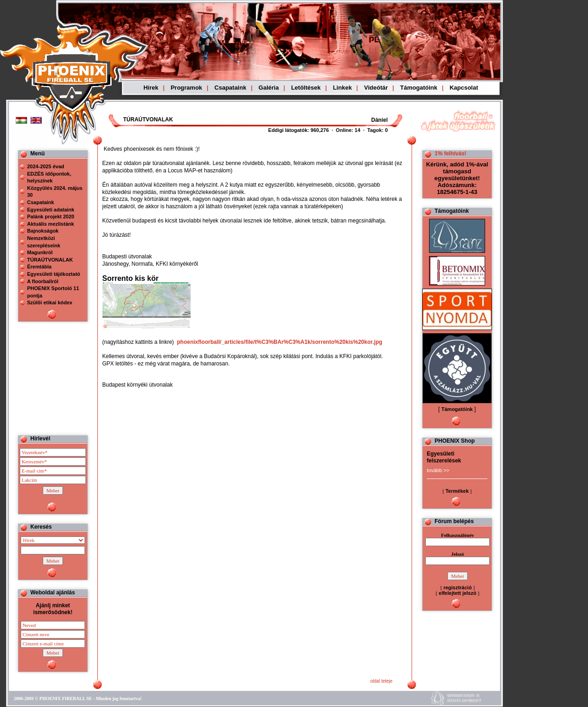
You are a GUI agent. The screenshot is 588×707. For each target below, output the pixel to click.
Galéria (269, 88)
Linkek (342, 88)
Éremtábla (39, 267)
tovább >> (438, 470)
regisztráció (458, 587)
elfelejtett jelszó (458, 593)
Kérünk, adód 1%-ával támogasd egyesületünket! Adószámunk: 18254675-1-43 (457, 178)
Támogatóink (419, 88)
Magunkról (40, 252)
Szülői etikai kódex (50, 302)
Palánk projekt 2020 (51, 217)
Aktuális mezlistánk (51, 224)
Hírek (151, 88)
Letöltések (306, 88)
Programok (186, 88)
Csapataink (230, 88)
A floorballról (43, 281)
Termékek (457, 491)
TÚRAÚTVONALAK (50, 260)
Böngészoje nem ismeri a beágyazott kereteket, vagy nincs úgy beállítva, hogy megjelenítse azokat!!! (304, 120)
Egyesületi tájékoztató (54, 274)
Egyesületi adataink (51, 210)
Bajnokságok (43, 231)
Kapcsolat (464, 88)
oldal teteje (381, 681)
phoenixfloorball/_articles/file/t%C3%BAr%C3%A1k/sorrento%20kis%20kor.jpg (280, 342)
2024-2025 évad (46, 166)
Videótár (376, 88)
